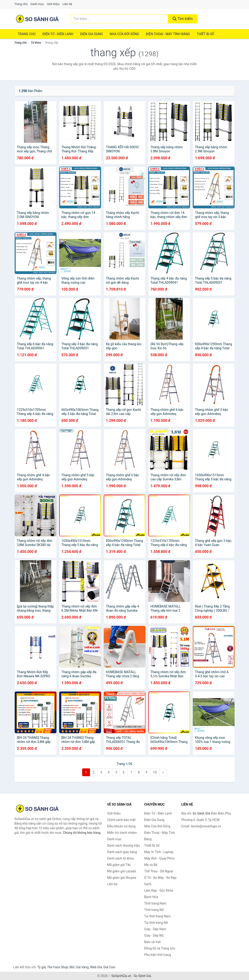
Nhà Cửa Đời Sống (124, 34)
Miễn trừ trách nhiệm (122, 833)
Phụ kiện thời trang (157, 955)
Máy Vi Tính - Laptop (159, 852)
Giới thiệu (53, 4)
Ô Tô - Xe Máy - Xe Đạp (160, 878)
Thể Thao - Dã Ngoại (159, 871)
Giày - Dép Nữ (154, 935)
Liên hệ (67, 4)
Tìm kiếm (183, 19)
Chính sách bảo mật (121, 820)
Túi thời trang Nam (157, 916)
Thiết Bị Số (205, 34)
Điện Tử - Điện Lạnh (58, 34)
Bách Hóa (151, 897)
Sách (148, 884)
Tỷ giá (41, 967)
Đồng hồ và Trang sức (160, 948)
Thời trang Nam (155, 903)
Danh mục (37, 4)
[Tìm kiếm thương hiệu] (119, 19)
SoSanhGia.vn (121, 976)
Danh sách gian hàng (122, 852)
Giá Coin (109, 967)
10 (155, 772)
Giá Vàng (82, 967)
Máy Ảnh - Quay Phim (159, 858)
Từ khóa (36, 43)
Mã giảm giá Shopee (122, 878)
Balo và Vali (152, 942)
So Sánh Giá (142, 976)
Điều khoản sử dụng (121, 826)
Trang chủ (21, 4)
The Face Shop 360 (61, 967)
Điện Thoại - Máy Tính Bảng (168, 34)
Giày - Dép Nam (155, 929)
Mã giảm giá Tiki (119, 865)
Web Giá (96, 967)
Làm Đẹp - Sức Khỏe (159, 890)
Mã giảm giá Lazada (122, 871)
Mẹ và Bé (151, 865)
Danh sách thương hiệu (124, 846)
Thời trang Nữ (154, 910)
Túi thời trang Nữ (156, 923)
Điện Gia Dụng (91, 34)
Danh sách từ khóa (120, 858)
